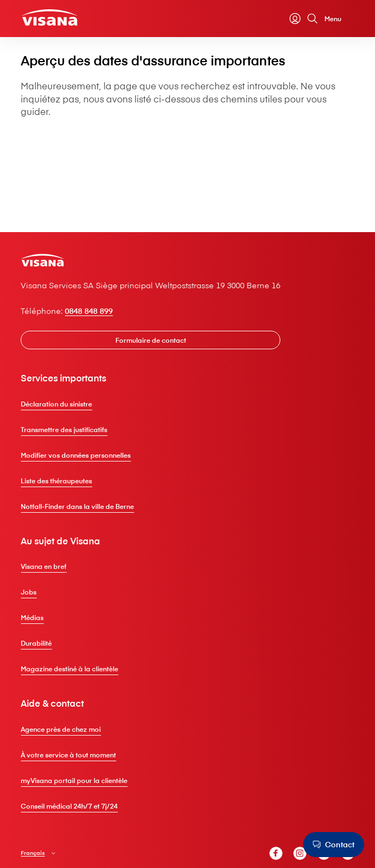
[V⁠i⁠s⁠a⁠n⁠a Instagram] (298, 854)
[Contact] (333, 845)
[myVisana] (293, 19)
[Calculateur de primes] (276, 19)
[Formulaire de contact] (152, 341)
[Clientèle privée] (51, 18)
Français (34, 854)
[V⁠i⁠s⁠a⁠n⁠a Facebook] (274, 854)
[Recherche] (311, 19)
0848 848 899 (90, 311)
